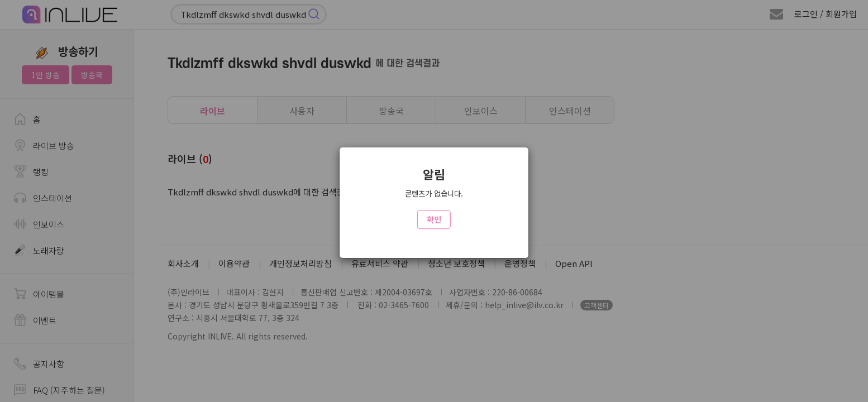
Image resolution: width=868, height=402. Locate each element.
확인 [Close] (434, 219)
